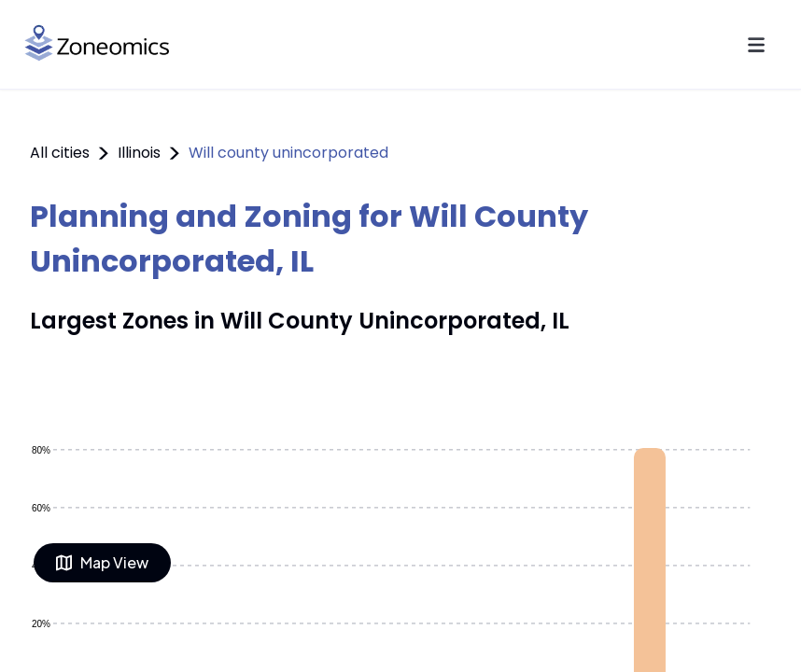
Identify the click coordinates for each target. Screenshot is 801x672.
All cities (60, 153)
